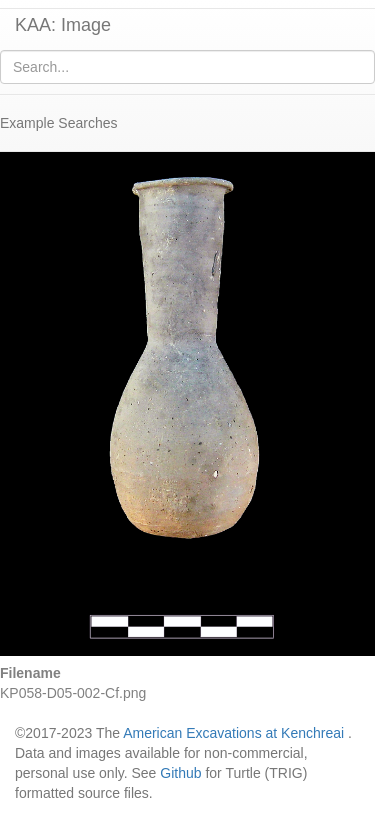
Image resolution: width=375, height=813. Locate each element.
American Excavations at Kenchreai (233, 733)
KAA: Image (63, 25)
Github (180, 773)
